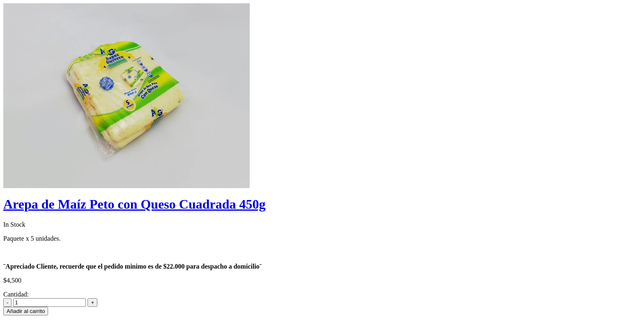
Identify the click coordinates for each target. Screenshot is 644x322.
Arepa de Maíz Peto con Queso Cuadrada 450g (134, 204)
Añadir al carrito (26, 311)
